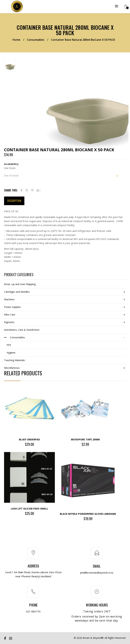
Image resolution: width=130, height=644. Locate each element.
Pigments (9, 322)
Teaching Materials (14, 360)
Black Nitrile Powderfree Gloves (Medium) (88, 514)
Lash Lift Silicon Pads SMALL (29, 509)
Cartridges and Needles (17, 292)
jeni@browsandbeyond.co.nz (97, 573)
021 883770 (33, 611)
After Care (10, 315)
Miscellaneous (12, 368)
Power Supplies (12, 307)
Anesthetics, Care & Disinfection (22, 330)
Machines (9, 299)
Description (14, 201)
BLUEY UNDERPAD (29, 439)
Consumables (36, 40)
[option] (22, 66)
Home (16, 40)
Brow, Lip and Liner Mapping (20, 284)
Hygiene (11, 353)
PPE (9, 345)
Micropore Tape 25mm (85, 439)
